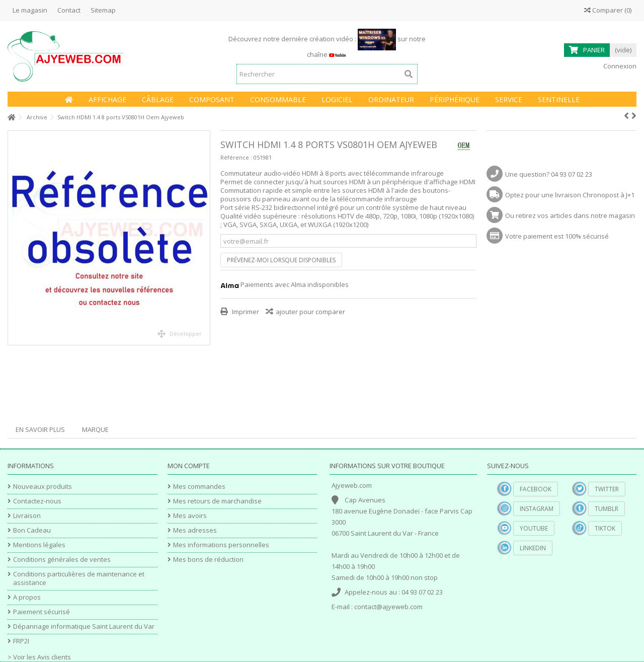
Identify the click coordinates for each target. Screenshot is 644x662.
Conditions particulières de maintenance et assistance (79, 578)
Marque (95, 429)
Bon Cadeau (32, 530)
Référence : (236, 157)
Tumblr (607, 509)
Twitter (607, 489)
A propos (27, 597)
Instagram (537, 509)
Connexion (619, 66)
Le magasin (30, 10)
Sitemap (103, 10)
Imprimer (245, 312)
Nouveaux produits (43, 487)
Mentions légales (39, 545)
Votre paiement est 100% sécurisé (557, 236)
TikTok (605, 528)
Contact (69, 10)
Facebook (536, 489)
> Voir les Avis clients (39, 657)
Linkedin (533, 548)
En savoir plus (40, 429)
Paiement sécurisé (42, 612)
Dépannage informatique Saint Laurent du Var (84, 627)
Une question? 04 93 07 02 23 (549, 174)
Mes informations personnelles (221, 545)
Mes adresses (195, 530)
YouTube (534, 528)
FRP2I (21, 641)
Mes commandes (199, 487)
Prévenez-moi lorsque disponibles (281, 260)
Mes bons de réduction (208, 560)
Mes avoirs (190, 516)
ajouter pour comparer (310, 312)
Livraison (27, 516)
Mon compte (189, 466)
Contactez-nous (37, 501)
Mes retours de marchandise (217, 501)
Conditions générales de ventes (62, 560)
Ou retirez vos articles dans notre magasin (570, 215)
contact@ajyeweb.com (388, 607)
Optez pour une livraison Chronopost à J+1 (570, 195)
